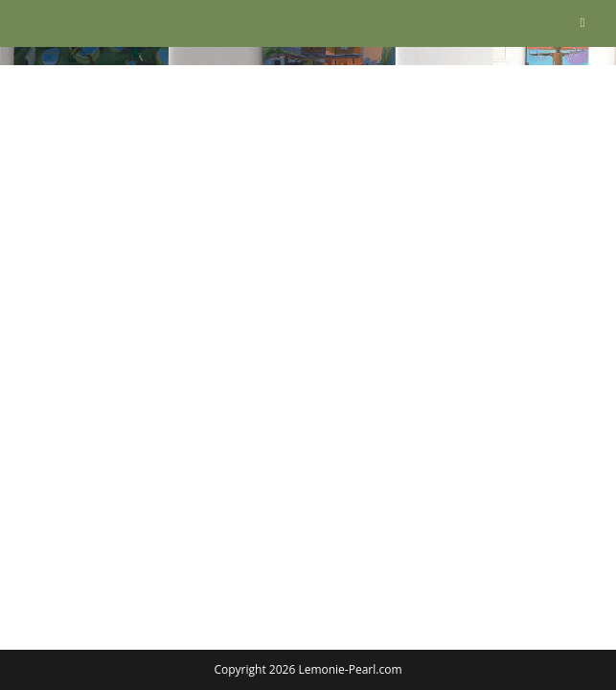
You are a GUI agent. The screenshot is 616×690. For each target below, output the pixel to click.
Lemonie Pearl (107, 26)
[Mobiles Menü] (582, 22)
